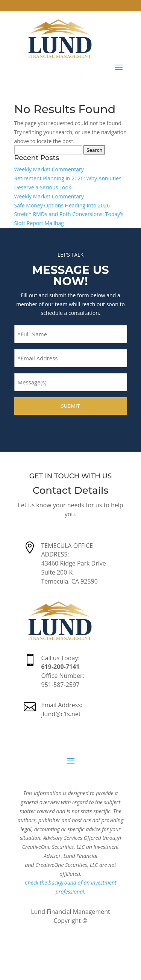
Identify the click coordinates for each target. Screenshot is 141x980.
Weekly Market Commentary (49, 169)
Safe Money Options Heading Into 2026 (62, 205)
